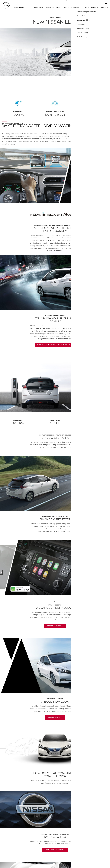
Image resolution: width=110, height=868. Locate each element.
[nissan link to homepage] (6, 5)
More (103, 8)
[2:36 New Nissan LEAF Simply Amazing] (55, 282)
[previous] (13, 567)
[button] (106, 3)
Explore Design (54, 717)
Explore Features (54, 626)
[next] (97, 567)
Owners (75, 3)
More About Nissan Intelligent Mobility (54, 345)
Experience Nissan (92, 3)
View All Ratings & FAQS (54, 850)
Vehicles (65, 3)
